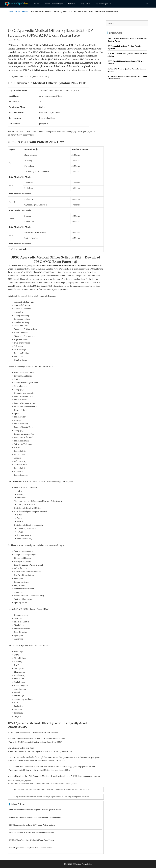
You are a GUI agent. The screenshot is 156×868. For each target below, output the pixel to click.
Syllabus (72, 4)
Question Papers (105, 4)
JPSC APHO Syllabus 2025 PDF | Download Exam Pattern (76, 77)
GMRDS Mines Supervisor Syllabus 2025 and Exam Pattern (32, 840)
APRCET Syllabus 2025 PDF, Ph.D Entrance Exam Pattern (31, 833)
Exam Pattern (21, 12)
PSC (23, 781)
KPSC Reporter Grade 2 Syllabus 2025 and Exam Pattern (31, 848)
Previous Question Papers (54, 4)
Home (37, 4)
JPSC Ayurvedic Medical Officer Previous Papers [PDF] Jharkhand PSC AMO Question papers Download (50, 797)
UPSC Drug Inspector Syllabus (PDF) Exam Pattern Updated (32, 825)
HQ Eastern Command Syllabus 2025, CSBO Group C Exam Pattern (35, 817)
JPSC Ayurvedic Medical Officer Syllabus (61, 783)
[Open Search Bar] (147, 4)
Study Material (86, 4)
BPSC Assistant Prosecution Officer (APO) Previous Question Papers (35, 810)
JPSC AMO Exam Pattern (20, 783)
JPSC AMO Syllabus (38, 783)
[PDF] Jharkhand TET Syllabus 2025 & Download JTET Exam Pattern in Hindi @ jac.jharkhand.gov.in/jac (51, 789)
